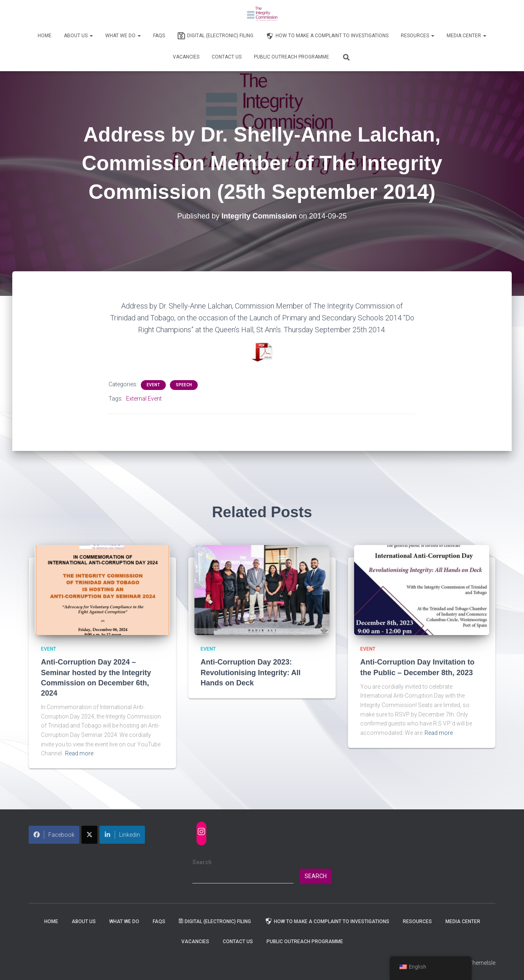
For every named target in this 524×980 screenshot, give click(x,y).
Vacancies (186, 57)
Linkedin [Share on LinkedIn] (122, 835)
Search (202, 862)
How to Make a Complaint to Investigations (327, 36)
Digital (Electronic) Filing (215, 36)
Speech (184, 385)
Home (45, 36)
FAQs (159, 36)
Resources (418, 36)
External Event (144, 399)
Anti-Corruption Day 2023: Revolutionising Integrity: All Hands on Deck (251, 672)
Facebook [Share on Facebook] (54, 835)
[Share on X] (89, 835)
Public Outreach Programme (291, 57)
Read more (79, 753)
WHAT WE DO (123, 36)
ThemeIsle (482, 963)
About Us (78, 36)
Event (153, 385)
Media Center (466, 36)
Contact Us (227, 57)
